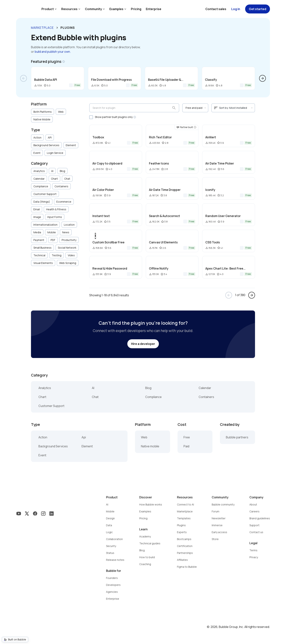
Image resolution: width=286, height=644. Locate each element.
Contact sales (216, 9)
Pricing (136, 9)
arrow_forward (262, 78)
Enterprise (154, 9)
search (174, 108)
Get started (258, 9)
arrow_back (24, 78)
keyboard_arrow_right (57, 28)
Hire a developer (143, 344)
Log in (236, 9)
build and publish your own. (53, 52)
